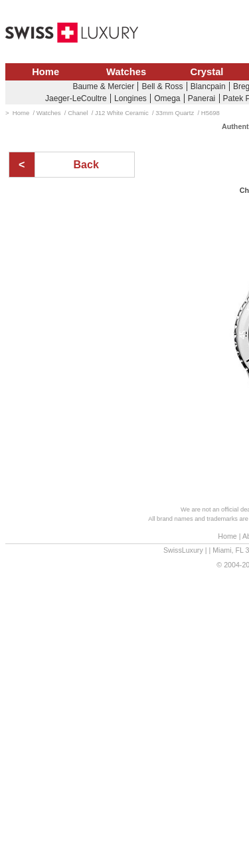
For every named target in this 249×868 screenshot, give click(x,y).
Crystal (207, 72)
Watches (126, 72)
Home (45, 72)
